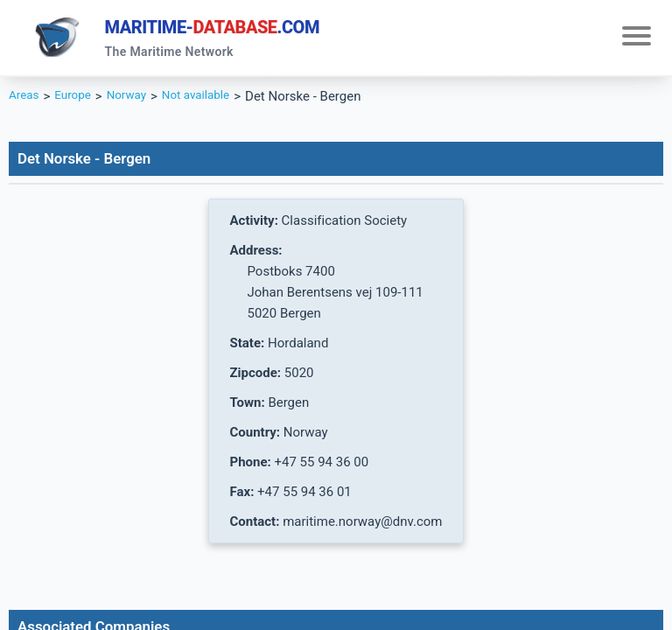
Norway (137, 101)
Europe (78, 101)
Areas (26, 101)
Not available (213, 101)
